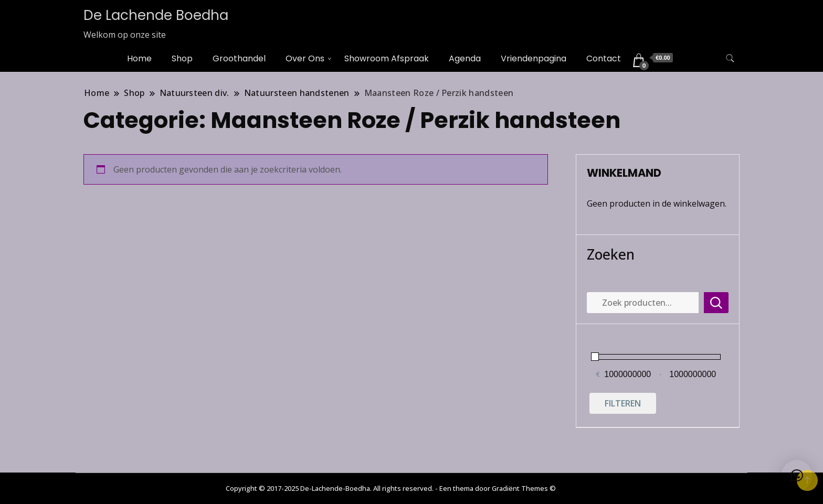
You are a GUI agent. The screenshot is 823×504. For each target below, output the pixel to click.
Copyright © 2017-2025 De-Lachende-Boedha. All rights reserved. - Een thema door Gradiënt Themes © (391, 488)
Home (139, 58)
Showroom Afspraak (387, 58)
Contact (604, 58)
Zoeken (611, 254)
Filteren (623, 403)
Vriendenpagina (534, 58)
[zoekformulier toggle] (730, 58)
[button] (797, 476)
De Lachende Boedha (156, 15)
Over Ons (305, 58)
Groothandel (239, 58)
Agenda (465, 58)
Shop (182, 58)
